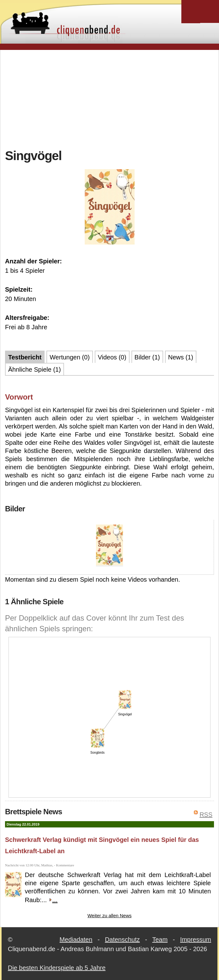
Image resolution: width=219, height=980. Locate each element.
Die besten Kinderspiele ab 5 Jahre (57, 968)
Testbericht (25, 357)
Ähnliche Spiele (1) (35, 369)
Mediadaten (76, 940)
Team (160, 940)
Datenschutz (122, 940)
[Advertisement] (112, 99)
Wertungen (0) (69, 357)
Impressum (196, 940)
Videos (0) (112, 357)
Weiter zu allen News (110, 915)
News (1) (181, 357)
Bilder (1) (147, 357)
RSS (206, 815)
